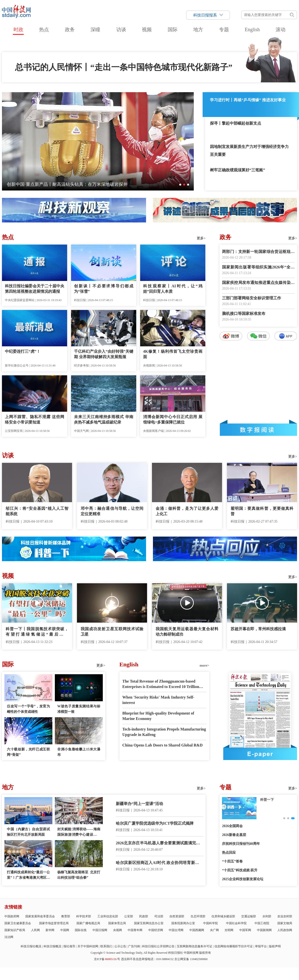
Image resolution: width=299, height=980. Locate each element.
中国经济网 (156, 930)
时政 (18, 29)
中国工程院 (262, 923)
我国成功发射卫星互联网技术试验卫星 (112, 632)
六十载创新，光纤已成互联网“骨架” (28, 752)
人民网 (35, 930)
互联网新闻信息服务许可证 (194, 946)
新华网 (50, 930)
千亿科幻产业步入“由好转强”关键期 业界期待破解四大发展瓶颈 (104, 354)
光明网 (229, 930)
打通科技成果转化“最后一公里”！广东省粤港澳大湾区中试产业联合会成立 (28, 875)
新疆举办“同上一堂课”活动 (139, 804)
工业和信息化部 (108, 916)
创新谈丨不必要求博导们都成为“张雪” (104, 289)
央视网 (118, 930)
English (252, 29)
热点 (44, 29)
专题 (224, 29)
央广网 (214, 930)
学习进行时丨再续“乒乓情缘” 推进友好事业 (248, 100)
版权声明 (275, 946)
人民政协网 (285, 930)
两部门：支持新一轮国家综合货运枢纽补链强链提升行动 (258, 252)
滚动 (281, 29)
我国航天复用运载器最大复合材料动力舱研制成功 (187, 632)
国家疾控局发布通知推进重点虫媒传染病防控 (258, 283)
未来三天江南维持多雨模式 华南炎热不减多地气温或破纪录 (104, 419)
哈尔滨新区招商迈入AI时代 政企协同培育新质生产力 (159, 863)
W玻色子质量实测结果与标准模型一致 (79, 709)
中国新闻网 (264, 930)
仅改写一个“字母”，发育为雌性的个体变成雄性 (28, 709)
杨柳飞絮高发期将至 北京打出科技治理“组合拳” (79, 875)
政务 (70, 29)
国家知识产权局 (15, 930)
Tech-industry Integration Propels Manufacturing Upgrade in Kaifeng (164, 732)
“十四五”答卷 (232, 861)
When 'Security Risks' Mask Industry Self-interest (158, 700)
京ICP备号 (107, 959)
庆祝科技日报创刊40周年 (241, 844)
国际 (173, 29)
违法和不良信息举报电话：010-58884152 (147, 959)
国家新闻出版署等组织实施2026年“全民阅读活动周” (258, 268)
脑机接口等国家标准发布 (244, 314)
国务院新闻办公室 (183, 923)
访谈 (121, 29)
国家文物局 (285, 923)
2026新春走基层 (234, 835)
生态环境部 (198, 916)
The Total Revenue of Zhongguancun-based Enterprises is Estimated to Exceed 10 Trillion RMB (161, 684)
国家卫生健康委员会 (18, 923)
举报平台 (261, 946)
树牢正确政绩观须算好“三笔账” (238, 170)
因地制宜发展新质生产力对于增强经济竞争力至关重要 (249, 151)
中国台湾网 (176, 930)
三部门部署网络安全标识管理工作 (252, 298)
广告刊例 (134, 946)
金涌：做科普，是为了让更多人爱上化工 (187, 511)
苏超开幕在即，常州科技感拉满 (258, 629)
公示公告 (120, 946)
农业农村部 (285, 916)
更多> (201, 238)
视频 (147, 29)
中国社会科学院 (236, 923)
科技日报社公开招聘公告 (158, 946)
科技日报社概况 (31, 946)
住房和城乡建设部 (223, 916)
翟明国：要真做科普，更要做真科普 (262, 511)
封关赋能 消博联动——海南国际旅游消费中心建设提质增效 (79, 832)
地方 (198, 29)
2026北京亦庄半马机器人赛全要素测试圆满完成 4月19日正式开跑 (159, 843)
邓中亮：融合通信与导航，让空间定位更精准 (112, 511)
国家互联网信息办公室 (149, 923)
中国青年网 (135, 930)
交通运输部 (249, 916)
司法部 (159, 916)
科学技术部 (84, 916)
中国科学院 (210, 923)
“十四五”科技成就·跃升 (240, 870)
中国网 (65, 930)
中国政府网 (12, 916)
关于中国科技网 (88, 946)
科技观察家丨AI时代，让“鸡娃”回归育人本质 (173, 289)
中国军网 (245, 930)
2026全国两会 (232, 826)
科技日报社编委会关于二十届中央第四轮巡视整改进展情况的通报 (35, 289)
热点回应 (229, 853)
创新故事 (267, 800)
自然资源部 (177, 916)
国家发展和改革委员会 (40, 916)
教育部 (66, 916)
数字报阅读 (258, 430)
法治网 (9, 937)
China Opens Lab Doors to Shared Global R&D (163, 745)
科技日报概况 (52, 946)
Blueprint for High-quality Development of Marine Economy (158, 716)
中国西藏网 (197, 930)
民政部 (144, 916)
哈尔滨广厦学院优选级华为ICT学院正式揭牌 (155, 823)
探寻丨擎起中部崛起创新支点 (236, 123)
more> (204, 666)
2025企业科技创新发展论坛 (243, 879)
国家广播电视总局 (88, 923)
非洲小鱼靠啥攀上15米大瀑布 (79, 752)
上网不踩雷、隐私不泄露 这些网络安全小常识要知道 (35, 419)
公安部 (129, 916)
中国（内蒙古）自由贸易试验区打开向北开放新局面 (28, 832)
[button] (180, 185)
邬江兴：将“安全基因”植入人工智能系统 (37, 511)
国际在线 (81, 930)
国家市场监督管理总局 (54, 923)
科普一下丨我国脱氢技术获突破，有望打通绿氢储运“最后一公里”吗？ (37, 632)
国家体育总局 (117, 923)
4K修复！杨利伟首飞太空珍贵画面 (173, 354)
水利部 (267, 916)
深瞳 (95, 29)
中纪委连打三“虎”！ (23, 351)
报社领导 (69, 946)
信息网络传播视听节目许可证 (234, 946)
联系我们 (106, 946)
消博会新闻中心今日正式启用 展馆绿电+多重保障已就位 (173, 419)
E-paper (260, 754)
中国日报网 (100, 930)
